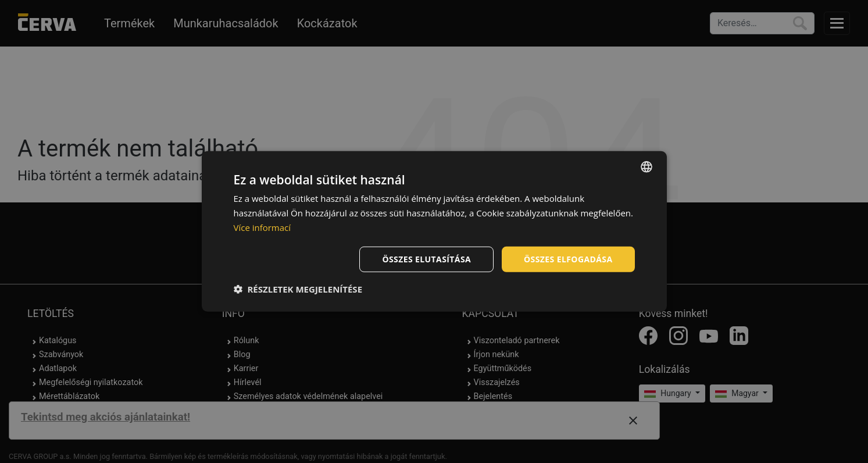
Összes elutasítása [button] (426, 259)
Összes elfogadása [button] (568, 259)
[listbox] (646, 167)
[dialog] (434, 231)
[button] (298, 289)
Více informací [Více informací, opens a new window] (262, 227)
